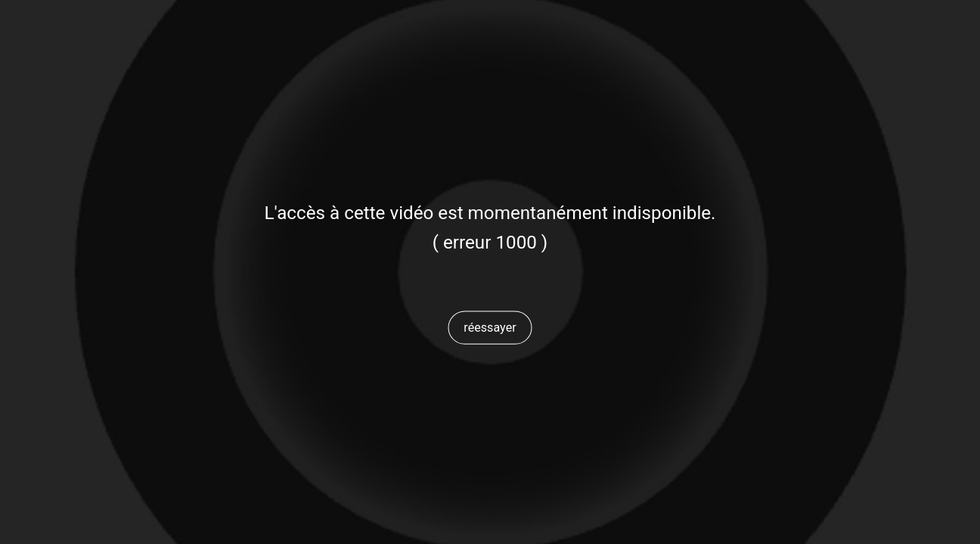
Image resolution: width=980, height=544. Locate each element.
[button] (490, 327)
